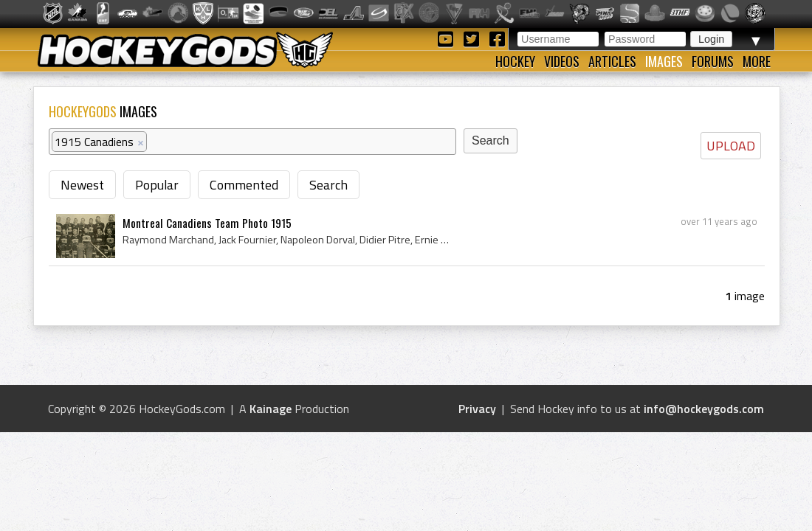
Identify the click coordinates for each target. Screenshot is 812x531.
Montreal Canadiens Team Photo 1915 (207, 223)
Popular (157, 185)
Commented (244, 185)
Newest (82, 185)
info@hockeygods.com (704, 409)
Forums (713, 61)
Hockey (515, 61)
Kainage (271, 409)
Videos (562, 61)
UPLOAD (731, 146)
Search (328, 185)
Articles (612, 61)
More (757, 61)
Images (664, 61)
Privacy (477, 409)
